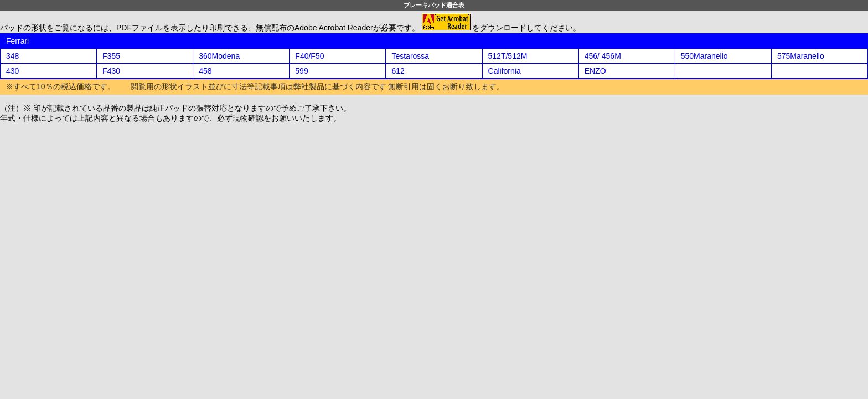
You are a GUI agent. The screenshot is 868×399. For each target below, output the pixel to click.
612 (398, 71)
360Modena (219, 56)
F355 (111, 56)
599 (301, 71)
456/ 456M (603, 56)
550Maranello (704, 56)
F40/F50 (309, 56)
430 (12, 71)
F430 (111, 71)
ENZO (595, 71)
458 (205, 71)
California (505, 71)
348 (12, 56)
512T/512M (508, 56)
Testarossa (410, 56)
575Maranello (801, 56)
